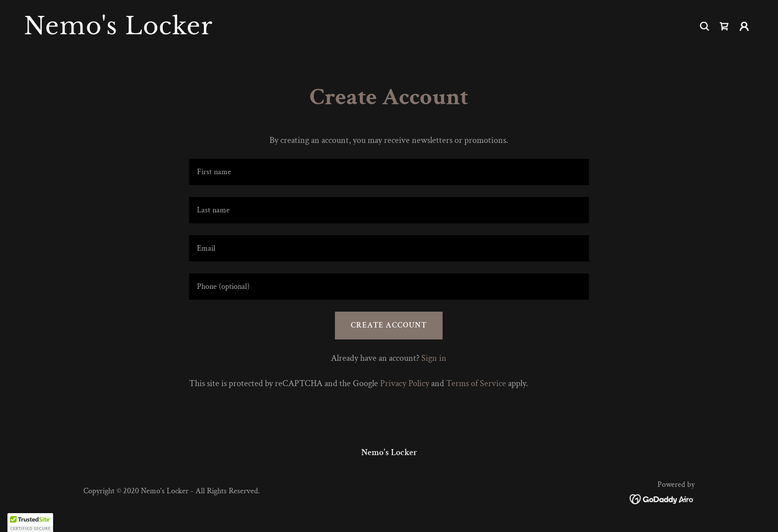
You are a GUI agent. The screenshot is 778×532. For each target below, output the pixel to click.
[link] (202, 32)
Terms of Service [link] (476, 383)
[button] (744, 26)
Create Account (389, 325)
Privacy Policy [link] (405, 383)
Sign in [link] (434, 358)
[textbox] (389, 172)
